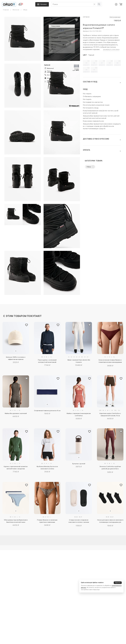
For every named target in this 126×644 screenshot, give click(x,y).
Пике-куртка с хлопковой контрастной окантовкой (47, 361)
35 (87, 64)
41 (94, 71)
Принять (118, 583)
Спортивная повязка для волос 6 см (47, 411)
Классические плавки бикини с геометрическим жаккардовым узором (110, 361)
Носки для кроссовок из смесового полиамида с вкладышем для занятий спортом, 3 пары (110, 521)
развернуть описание (111, 49)
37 (102, 64)
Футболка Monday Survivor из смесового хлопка (47, 468)
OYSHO (86, 17)
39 (118, 64)
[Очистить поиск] (94, 4)
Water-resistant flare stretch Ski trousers (79, 361)
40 (87, 71)
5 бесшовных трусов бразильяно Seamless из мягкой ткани (16, 521)
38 (110, 64)
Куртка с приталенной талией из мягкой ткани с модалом (16, 468)
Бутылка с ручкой (79, 464)
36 (94, 64)
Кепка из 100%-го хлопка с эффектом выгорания (16, 358)
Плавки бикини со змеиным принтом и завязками (47, 521)
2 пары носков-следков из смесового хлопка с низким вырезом (79, 521)
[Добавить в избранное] (27, 325)
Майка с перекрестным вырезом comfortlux (79, 415)
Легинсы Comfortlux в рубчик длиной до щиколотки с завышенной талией (110, 468)
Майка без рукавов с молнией (16, 413)
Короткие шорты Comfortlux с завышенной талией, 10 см (110, 415)
